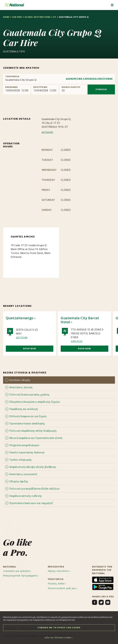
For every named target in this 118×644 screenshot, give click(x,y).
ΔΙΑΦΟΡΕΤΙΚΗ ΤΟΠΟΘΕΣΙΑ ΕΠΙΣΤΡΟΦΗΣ (89, 79)
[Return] (45, 89)
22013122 (77, 341)
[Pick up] (17, 89)
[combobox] (59, 79)
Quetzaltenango (20, 318)
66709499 (47, 132)
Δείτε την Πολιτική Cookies (58, 637)
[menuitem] (20, 571)
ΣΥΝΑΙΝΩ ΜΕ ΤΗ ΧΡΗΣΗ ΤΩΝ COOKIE (59, 628)
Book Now (30, 348)
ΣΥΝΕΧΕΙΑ (101, 89)
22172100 (22, 337)
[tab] (59, 380)
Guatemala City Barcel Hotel (80, 320)
